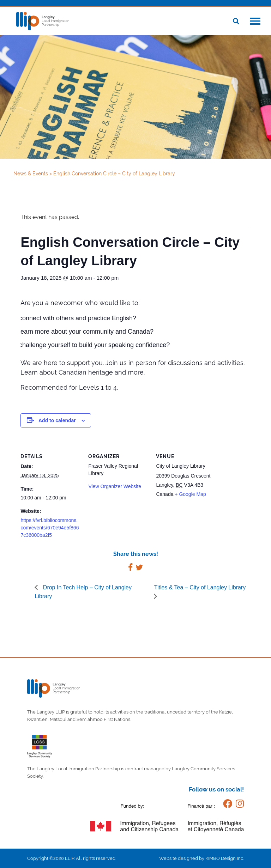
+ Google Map (190, 494)
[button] (255, 22)
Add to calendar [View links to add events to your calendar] (57, 420)
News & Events (31, 174)
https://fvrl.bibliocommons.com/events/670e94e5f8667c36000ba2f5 (50, 528)
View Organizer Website (115, 486)
